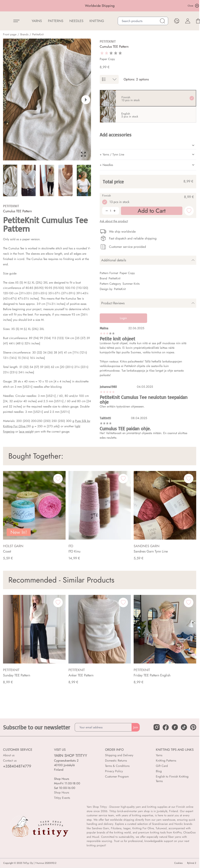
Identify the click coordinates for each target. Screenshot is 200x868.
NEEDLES (76, 21)
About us (9, 755)
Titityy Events (62, 798)
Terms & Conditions (117, 766)
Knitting (97, 21)
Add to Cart (146, 860)
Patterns (56, 21)
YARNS (37, 21)
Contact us (10, 761)
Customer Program (117, 776)
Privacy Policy (114, 771)
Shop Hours (62, 792)
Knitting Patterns (166, 761)
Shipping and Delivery (119, 755)
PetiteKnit (38, 34)
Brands (24, 34)
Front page (10, 34)
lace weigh (26, 432)
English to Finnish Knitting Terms (172, 779)
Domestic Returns (116, 761)
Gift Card (162, 766)
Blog (159, 771)
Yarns (159, 755)
